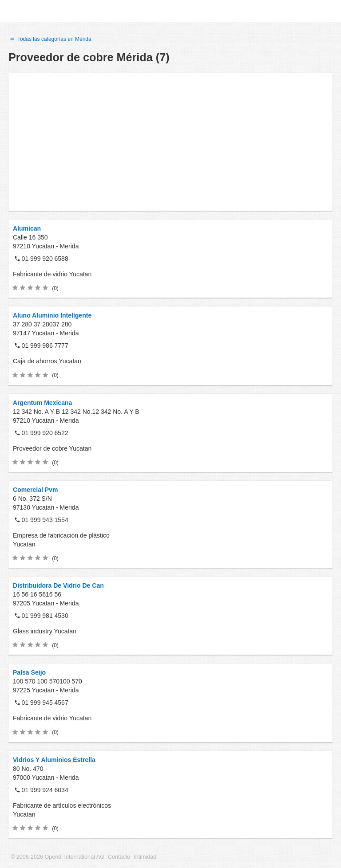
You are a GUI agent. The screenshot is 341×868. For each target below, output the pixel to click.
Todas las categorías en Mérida (50, 39)
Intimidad (145, 857)
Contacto (119, 857)
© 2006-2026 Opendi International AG (57, 857)
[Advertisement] (170, 142)
